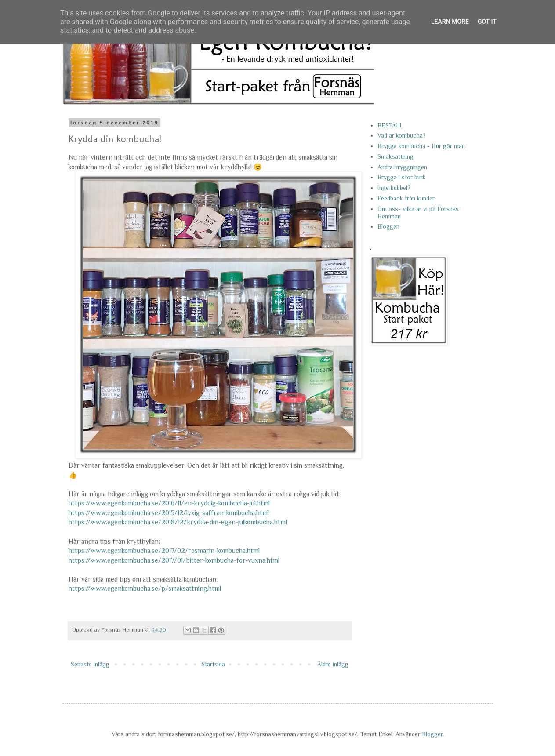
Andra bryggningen (402, 167)
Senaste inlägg (90, 664)
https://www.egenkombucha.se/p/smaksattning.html (145, 588)
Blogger (432, 734)
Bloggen (388, 226)
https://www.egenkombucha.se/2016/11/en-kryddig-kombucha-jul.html (169, 503)
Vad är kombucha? (402, 135)
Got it (487, 22)
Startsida (213, 664)
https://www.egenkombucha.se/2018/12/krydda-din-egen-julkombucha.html (178, 522)
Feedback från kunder (406, 198)
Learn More (450, 22)
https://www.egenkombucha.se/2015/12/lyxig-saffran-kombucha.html (169, 513)
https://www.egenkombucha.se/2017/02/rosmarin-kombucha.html (164, 551)
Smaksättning (395, 156)
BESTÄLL (390, 125)
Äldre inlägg (333, 664)
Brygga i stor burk (402, 177)
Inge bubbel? (394, 188)
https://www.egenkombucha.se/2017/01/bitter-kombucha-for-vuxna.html (174, 560)
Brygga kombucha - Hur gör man (421, 146)
